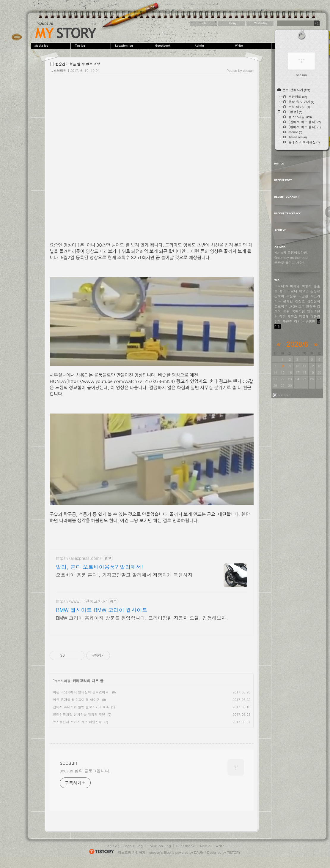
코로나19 (281, 286)
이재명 (295, 286)
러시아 (299, 321)
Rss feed (284, 395)
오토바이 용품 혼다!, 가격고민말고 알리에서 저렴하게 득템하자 (124, 575)
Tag (91, 46)
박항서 (307, 286)
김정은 (315, 291)
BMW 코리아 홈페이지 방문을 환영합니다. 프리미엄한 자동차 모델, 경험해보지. (142, 618)
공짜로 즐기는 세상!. (290, 263)
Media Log (134, 846)
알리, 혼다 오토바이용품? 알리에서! (99, 567)
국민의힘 (298, 311)
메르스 (304, 291)
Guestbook (172, 46)
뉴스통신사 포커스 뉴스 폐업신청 (77, 722)
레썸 (283, 316)
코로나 (292, 291)
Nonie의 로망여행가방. (291, 252)
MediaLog (51, 46)
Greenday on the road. (292, 258)
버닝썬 (303, 296)
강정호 (300, 301)
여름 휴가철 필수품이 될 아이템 (76, 700)
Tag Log (113, 846)
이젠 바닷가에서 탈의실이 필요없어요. (81, 692)
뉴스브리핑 (58, 71)
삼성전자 (314, 301)
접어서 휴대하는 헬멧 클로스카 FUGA (81, 707)
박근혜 (304, 316)
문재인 (288, 301)
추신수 (291, 296)
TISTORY (234, 852)
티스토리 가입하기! (132, 852)
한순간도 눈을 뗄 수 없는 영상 (78, 64)
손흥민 (311, 321)
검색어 (279, 296)
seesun (66, 33)
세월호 (292, 316)
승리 (283, 291)
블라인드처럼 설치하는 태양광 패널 (79, 714)
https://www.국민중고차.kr (81, 601)
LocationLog (132, 46)
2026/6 (297, 344)
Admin (212, 46)
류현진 (288, 321)
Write (252, 46)
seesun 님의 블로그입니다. (85, 771)
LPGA (293, 306)
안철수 (311, 306)
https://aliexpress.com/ (79, 558)
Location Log (159, 846)
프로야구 (281, 306)
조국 (301, 306)
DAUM (199, 852)
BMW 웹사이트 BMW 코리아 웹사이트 (102, 610)
